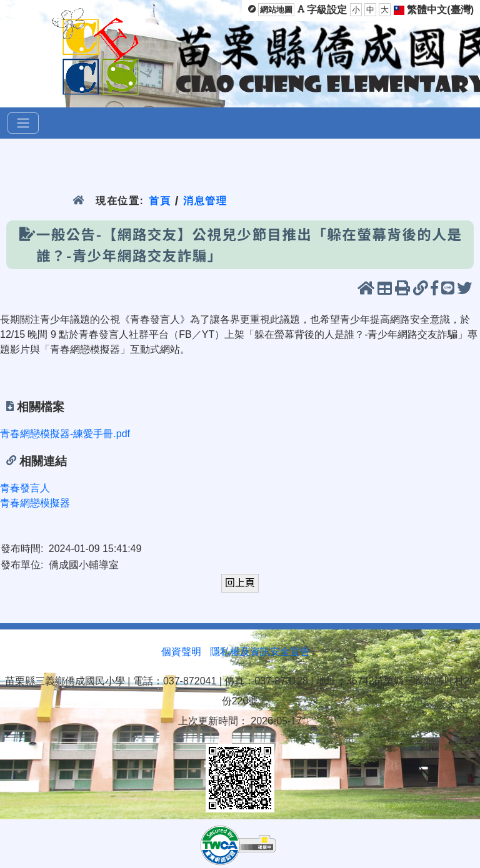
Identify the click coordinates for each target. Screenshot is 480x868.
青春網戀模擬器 (35, 503)
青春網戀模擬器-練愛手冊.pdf (65, 434)
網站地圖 (276, 10)
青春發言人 (25, 488)
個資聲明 (181, 652)
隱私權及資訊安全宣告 (260, 652)
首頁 (160, 201)
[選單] (23, 123)
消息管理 (205, 201)
